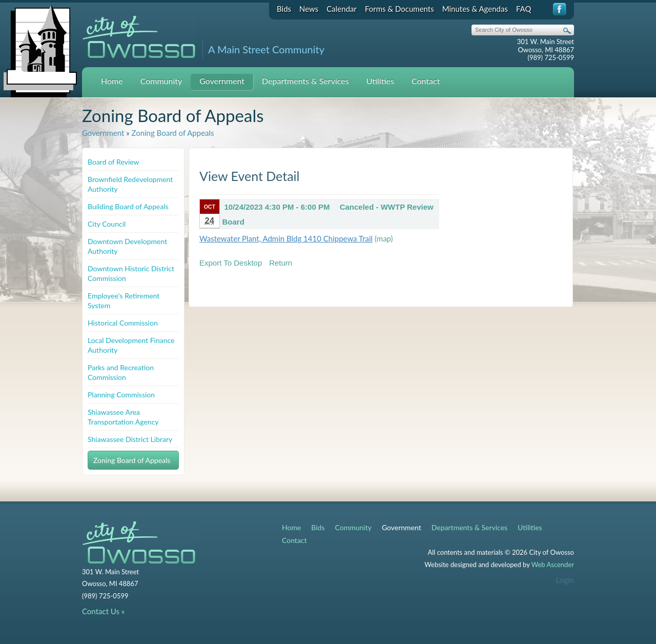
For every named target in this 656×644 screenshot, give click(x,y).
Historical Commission (123, 323)
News (309, 9)
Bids (284, 9)
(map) (384, 238)
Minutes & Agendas (475, 9)
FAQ (524, 9)
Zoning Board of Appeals (172, 133)
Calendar (342, 9)
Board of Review (114, 162)
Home (112, 81)
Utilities (380, 81)
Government (222, 81)
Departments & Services (305, 81)
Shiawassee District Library (130, 439)
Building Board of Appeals (128, 206)
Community (161, 81)
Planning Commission (121, 395)
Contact (426, 81)
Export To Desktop (231, 263)
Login (565, 580)
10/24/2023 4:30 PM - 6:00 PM (277, 207)
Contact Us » (103, 611)
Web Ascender (553, 565)
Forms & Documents (399, 9)
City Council (107, 224)
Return (281, 263)
